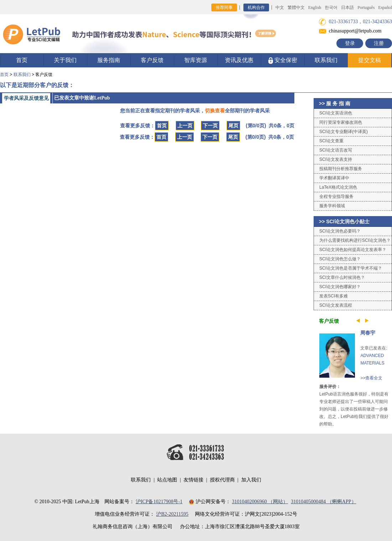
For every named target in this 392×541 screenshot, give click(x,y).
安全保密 (283, 60)
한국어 (331, 7)
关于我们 (65, 60)
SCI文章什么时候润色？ (342, 277)
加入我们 (251, 480)
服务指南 (109, 60)
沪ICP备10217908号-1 (159, 502)
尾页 (233, 126)
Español (385, 7)
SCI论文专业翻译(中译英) (344, 132)
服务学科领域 (332, 206)
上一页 (185, 126)
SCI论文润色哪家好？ (340, 287)
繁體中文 (296, 7)
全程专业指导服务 (336, 197)
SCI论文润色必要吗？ (340, 231)
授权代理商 (222, 480)
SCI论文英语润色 (336, 113)
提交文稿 (370, 60)
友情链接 (194, 480)
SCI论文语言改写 (336, 150)
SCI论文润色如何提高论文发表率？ (353, 250)
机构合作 (256, 7)
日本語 (347, 7)
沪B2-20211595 (172, 514)
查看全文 (374, 378)
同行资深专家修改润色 (341, 122)
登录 (350, 43)
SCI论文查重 (331, 141)
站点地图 (167, 480)
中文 (280, 7)
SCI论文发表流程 (336, 305)
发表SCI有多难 (334, 296)
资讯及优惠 (239, 60)
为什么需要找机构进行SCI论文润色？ (355, 240)
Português (366, 7)
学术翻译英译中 (334, 178)
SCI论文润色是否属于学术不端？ (351, 268)
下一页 (210, 126)
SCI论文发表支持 (336, 159)
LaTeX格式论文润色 (338, 187)
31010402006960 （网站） (260, 502)
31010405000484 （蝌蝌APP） (323, 502)
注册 (379, 43)
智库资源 (196, 60)
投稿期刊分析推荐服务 (341, 169)
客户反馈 (152, 60)
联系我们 (326, 60)
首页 (22, 60)
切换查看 (215, 111)
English (315, 7)
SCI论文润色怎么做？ (340, 259)
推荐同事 (224, 7)
